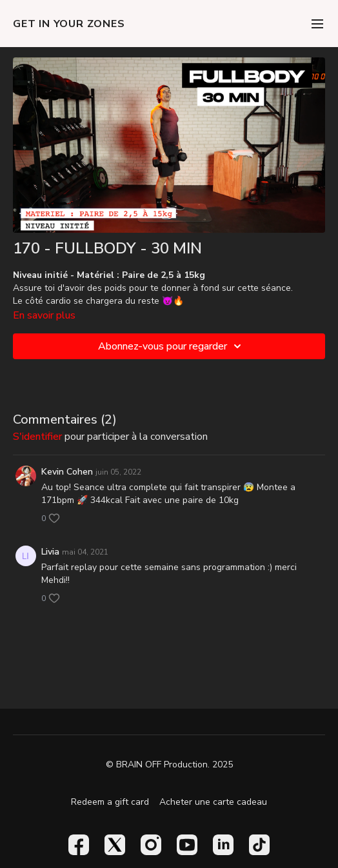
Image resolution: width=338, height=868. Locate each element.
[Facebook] (79, 845)
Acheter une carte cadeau (213, 802)
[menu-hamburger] (317, 24)
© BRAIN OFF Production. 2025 (169, 765)
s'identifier (37, 437)
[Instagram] (151, 845)
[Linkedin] (223, 845)
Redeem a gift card (110, 802)
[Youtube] (187, 845)
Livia (50, 552)
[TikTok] (259, 845)
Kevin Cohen (67, 472)
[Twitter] (115, 845)
